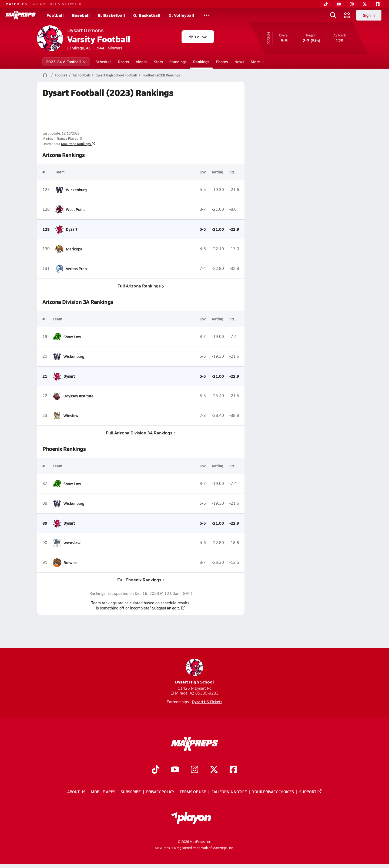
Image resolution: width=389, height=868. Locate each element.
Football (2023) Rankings (161, 75)
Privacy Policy (160, 792)
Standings (178, 62)
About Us (76, 792)
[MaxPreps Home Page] (45, 75)
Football (55, 15)
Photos (222, 62)
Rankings (201, 62)
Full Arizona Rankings (141, 286)
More (257, 62)
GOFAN (38, 4)
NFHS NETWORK (66, 4)
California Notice (229, 792)
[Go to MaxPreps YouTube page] (175, 770)
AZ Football (81, 75)
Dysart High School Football (116, 75)
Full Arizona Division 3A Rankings (141, 433)
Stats (158, 62)
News (239, 62)
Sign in (369, 15)
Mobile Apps (103, 792)
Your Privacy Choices (273, 792)
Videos (142, 62)
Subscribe (131, 792)
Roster (124, 62)
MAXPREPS (16, 4)
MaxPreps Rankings (78, 144)
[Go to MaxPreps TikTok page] (156, 770)
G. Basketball (147, 15)
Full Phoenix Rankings (141, 580)
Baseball (81, 15)
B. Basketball (111, 15)
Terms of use (193, 792)
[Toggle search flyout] (333, 15)
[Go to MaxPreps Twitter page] (214, 770)
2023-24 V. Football (66, 62)
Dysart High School (194, 672)
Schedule (104, 62)
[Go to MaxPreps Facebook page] (233, 770)
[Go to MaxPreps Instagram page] (194, 770)
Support (311, 792)
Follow (198, 37)
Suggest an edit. (169, 608)
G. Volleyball (181, 15)
